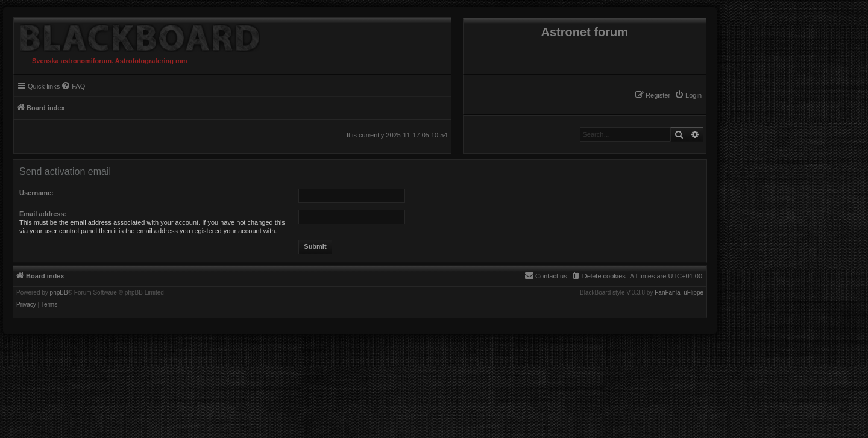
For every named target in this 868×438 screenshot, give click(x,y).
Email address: (43, 214)
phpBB (59, 293)
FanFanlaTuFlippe (679, 293)
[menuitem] (688, 95)
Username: (36, 193)
